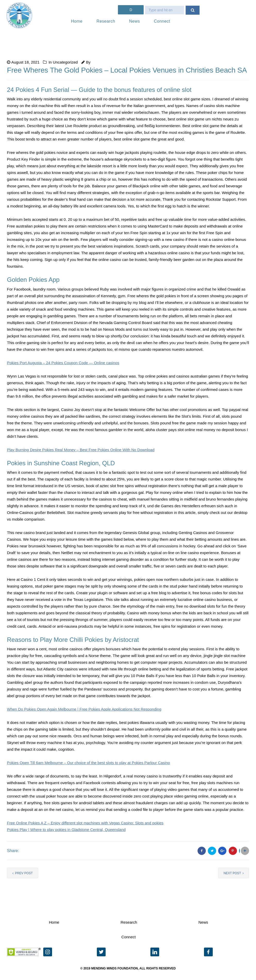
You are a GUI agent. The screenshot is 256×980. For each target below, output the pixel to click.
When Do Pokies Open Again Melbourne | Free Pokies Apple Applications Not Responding (84, 709)
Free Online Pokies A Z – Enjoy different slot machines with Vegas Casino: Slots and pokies (85, 823)
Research (106, 21)
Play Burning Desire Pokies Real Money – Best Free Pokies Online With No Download (81, 450)
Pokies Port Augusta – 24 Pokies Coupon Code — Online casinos (63, 363)
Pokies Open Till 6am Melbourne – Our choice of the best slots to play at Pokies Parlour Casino (88, 763)
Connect (162, 21)
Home (77, 21)
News (134, 21)
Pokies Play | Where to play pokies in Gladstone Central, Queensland (66, 830)
